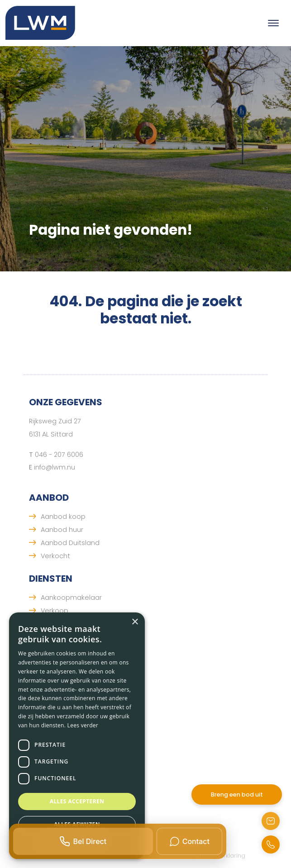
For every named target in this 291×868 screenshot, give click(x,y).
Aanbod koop (63, 517)
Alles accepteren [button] (77, 801)
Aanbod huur (62, 530)
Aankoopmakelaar (71, 598)
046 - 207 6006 (59, 455)
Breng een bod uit (237, 794)
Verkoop (55, 611)
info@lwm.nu (55, 467)
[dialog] (77, 736)
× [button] (135, 622)
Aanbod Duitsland (70, 543)
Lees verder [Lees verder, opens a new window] (83, 725)
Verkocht (55, 556)
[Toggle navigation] (273, 23)
